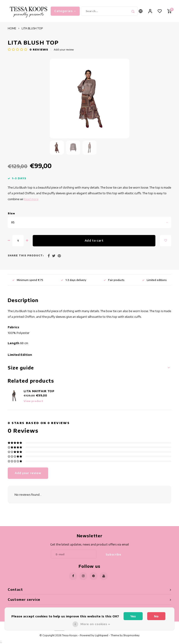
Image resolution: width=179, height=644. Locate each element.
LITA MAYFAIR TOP (39, 391)
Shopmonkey (131, 636)
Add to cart (94, 241)
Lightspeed (102, 636)
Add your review (64, 50)
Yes (133, 616)
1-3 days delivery (73, 280)
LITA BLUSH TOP (32, 29)
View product (33, 402)
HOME (12, 29)
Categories (65, 11)
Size (11, 214)
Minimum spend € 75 (28, 280)
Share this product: (26, 256)
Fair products (114, 280)
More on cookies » (95, 624)
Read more (31, 200)
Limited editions (154, 280)
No (156, 616)
